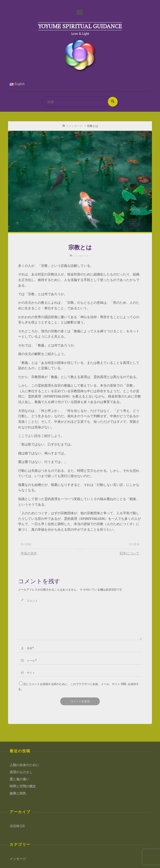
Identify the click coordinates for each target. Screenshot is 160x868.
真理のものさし (21, 772)
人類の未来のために (24, 765)
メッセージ (75, 126)
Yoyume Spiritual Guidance (80, 26)
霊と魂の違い (19, 779)
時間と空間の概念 (23, 786)
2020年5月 (17, 826)
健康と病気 (18, 793)
